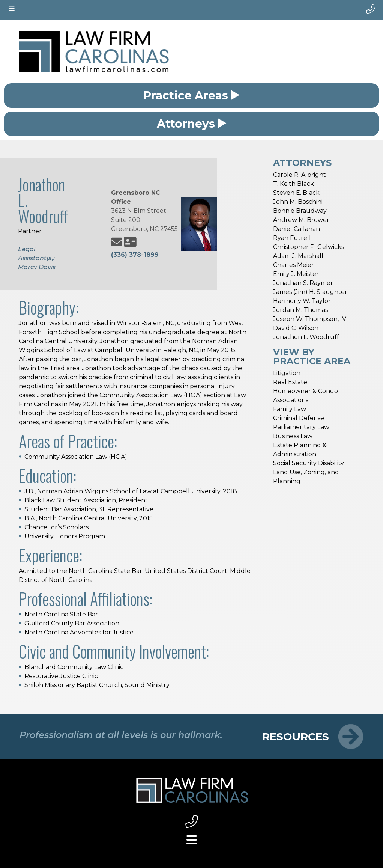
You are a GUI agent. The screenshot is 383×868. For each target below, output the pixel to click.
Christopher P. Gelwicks (309, 247)
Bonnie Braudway (300, 211)
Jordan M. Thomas (300, 310)
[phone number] (371, 9)
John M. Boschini (298, 202)
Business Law (293, 436)
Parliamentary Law (301, 427)
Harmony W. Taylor (302, 301)
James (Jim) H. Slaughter (310, 292)
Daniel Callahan (297, 229)
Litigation (287, 373)
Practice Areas (191, 96)
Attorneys (192, 124)
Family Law (290, 409)
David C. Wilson (296, 328)
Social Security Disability (309, 463)
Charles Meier (294, 265)
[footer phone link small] (191, 822)
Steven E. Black (296, 193)
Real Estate (290, 382)
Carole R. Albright (300, 175)
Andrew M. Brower (301, 220)
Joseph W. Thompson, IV (310, 319)
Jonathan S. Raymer (303, 283)
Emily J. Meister (296, 274)
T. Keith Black (294, 184)
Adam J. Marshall (298, 256)
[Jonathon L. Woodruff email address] (117, 242)
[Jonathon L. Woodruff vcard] (130, 242)
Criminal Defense (299, 418)
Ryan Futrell (292, 238)
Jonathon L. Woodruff (306, 337)
